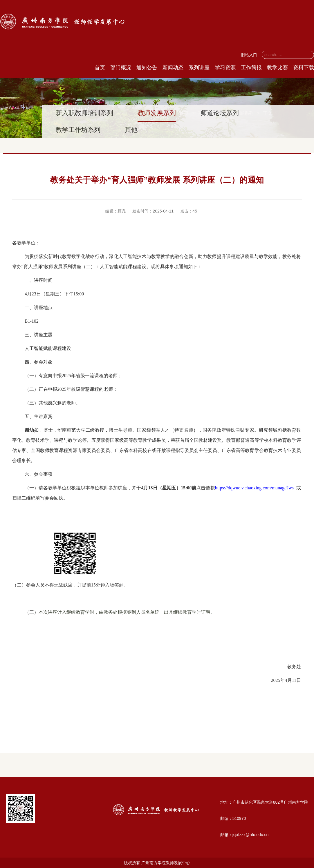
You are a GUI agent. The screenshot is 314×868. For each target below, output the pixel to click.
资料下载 (304, 68)
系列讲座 (199, 68)
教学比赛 (277, 68)
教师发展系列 (157, 113)
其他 (131, 130)
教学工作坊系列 (78, 130)
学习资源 (225, 68)
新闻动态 (173, 68)
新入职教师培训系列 (84, 113)
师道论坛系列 (220, 113)
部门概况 (121, 68)
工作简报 (251, 68)
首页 (100, 68)
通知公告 (147, 68)
